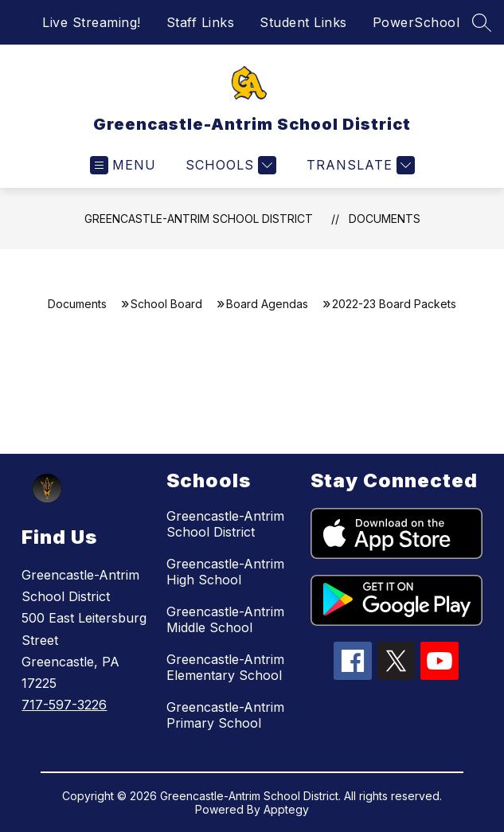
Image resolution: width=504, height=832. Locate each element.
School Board (166, 304)
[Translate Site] (359, 165)
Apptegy (286, 809)
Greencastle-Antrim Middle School (225, 619)
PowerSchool (416, 22)
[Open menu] (123, 165)
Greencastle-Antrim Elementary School (225, 667)
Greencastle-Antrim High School (225, 572)
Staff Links (201, 22)
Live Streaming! (92, 22)
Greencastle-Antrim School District (199, 219)
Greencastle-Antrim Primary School (225, 715)
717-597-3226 (64, 705)
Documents (385, 219)
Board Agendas (267, 304)
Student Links (303, 22)
